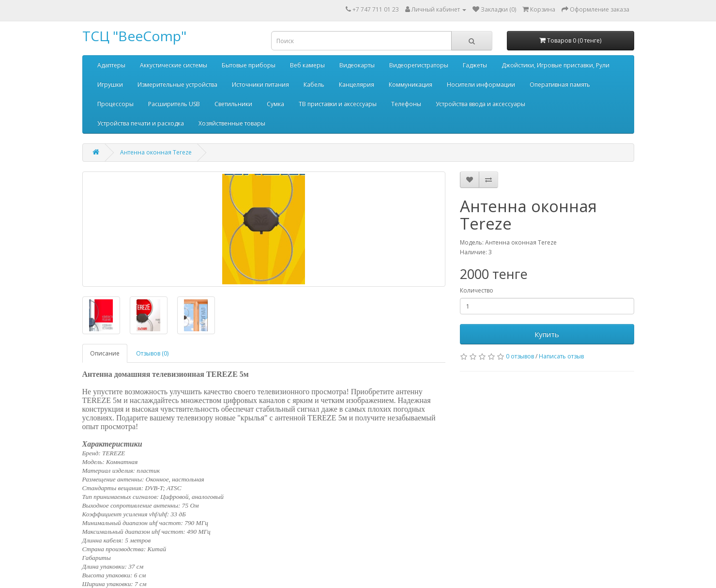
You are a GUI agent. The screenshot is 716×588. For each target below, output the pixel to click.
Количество (477, 290)
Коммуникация (411, 85)
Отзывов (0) (152, 353)
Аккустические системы (174, 65)
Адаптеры (111, 65)
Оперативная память (560, 85)
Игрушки (110, 85)
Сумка (275, 104)
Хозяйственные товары (232, 123)
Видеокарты (357, 65)
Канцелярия (357, 85)
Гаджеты (475, 65)
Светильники (233, 104)
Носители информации (481, 85)
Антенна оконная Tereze (156, 152)
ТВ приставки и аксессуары (338, 104)
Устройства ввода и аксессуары (480, 104)
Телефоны (406, 104)
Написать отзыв (561, 356)
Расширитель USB (174, 104)
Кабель (314, 85)
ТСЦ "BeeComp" (134, 36)
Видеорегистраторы (419, 65)
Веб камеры (307, 65)
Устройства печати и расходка (141, 123)
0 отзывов (520, 356)
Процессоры (115, 104)
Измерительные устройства (177, 85)
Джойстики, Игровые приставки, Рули (556, 65)
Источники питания (260, 85)
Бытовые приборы (249, 65)
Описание (105, 353)
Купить (547, 334)
